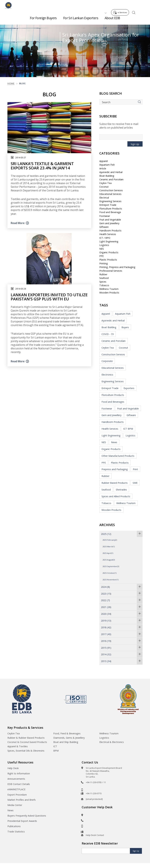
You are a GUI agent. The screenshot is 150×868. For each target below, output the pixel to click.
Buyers (125, 327)
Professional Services (111, 271)
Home (11, 84)
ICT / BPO (105, 238)
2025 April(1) (108, 553)
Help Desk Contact (95, 835)
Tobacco (104, 285)
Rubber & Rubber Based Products (26, 738)
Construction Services (111, 190)
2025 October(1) (110, 573)
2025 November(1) (111, 580)
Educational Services (110, 194)
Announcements (16, 779)
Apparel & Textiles (18, 746)
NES (102, 249)
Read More (18, 223)
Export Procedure (17, 795)
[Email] (106, 851)
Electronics (107, 375)
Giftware (104, 227)
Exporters (129, 388)
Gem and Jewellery (109, 223)
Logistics (104, 245)
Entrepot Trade (108, 205)
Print (135, 469)
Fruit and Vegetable (110, 220)
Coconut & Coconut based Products (27, 742)
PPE (101, 256)
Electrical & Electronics (112, 742)
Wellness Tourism (109, 289)
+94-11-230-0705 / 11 (96, 782)
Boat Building (107, 176)
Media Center (15, 805)
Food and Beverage (110, 212)
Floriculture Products (111, 209)
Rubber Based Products (115, 483)
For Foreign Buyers (43, 20)
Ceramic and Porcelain (111, 179)
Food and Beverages (113, 402)
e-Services (121, 5)
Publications (14, 826)
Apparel (104, 161)
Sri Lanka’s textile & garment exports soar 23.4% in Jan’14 (42, 166)
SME (135, 483)
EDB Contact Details (19, 784)
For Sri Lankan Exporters (81, 20)
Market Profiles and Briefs (22, 800)
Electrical (104, 198)
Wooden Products (109, 293)
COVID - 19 (108, 334)
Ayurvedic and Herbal (111, 172)
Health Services (108, 234)
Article (103, 168)
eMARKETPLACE (16, 789)
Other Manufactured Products (118, 456)
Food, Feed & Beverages (67, 733)
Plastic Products (108, 260)
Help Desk (13, 768)
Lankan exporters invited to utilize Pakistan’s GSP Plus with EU (49, 297)
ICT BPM (128, 429)
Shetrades (121, 490)
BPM (56, 751)
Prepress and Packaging (115, 469)
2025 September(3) (111, 566)
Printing (104, 263)
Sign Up (135, 144)
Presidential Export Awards (22, 821)
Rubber (103, 274)
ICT (55, 746)
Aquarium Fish (107, 165)
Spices (103, 282)
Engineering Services (110, 201)
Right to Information (19, 773)
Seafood (104, 278)
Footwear (105, 216)
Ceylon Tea (105, 183)
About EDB (112, 20)
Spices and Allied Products (116, 496)
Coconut (104, 187)
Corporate (107, 361)
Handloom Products (110, 231)
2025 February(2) (110, 540)
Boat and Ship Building (66, 742)
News (114, 442)
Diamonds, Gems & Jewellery (69, 738)
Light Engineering (109, 241)
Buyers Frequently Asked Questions (27, 816)
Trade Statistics (16, 832)
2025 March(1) (109, 546)
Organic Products (109, 252)
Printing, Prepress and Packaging (117, 267)
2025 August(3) (109, 560)
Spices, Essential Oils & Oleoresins (26, 751)
